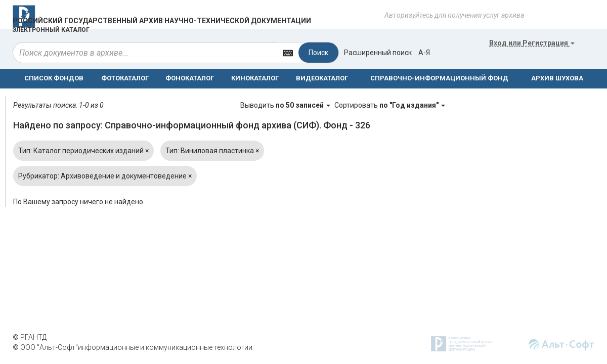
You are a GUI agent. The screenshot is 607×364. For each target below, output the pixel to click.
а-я (424, 53)
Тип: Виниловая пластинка (212, 151)
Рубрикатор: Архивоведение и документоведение (105, 176)
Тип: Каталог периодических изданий (83, 151)
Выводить (286, 105)
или (532, 43)
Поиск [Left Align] (318, 53)
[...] (145, 53)
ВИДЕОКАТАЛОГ (322, 78)
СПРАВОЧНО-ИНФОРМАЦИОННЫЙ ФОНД (439, 78)
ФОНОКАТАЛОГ (190, 78)
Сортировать (390, 105)
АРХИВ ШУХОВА (557, 78)
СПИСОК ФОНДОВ (54, 78)
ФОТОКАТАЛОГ (125, 78)
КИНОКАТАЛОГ (255, 78)
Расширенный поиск (378, 53)
